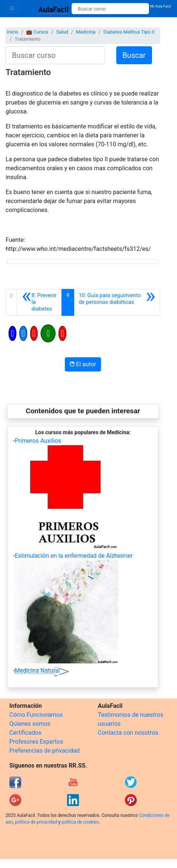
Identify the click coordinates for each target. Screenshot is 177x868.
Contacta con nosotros (128, 733)
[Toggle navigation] (12, 8)
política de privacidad (36, 822)
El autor (83, 364)
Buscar (134, 55)
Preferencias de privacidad (45, 751)
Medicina (86, 32)
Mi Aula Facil (161, 6)
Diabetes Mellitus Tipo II (129, 32)
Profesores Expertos (36, 742)
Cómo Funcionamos (36, 715)
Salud (62, 32)
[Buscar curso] (110, 9)
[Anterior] (39, 302)
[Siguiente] (117, 302)
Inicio (12, 32)
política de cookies (80, 822)
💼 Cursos (37, 32)
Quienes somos (30, 724)
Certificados (25, 733)
